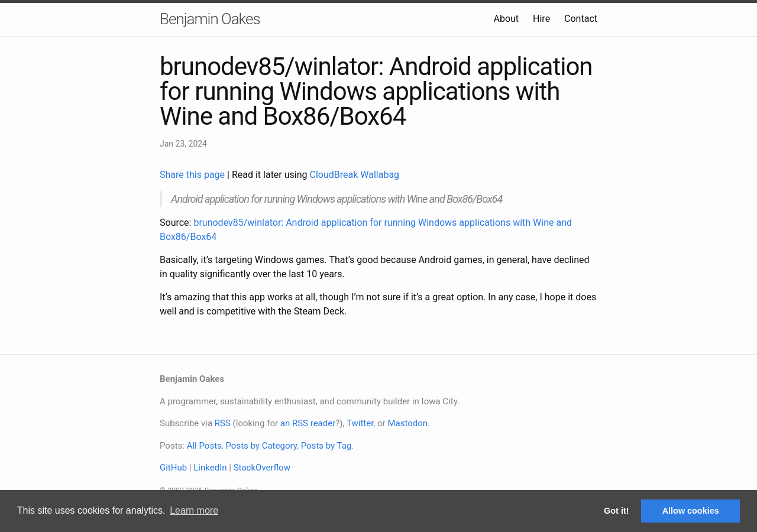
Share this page (193, 175)
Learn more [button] (194, 510)
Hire (541, 19)
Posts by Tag (326, 446)
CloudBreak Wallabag (355, 175)
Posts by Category (261, 446)
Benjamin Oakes (210, 19)
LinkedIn (210, 468)
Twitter (360, 423)
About (506, 19)
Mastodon (407, 423)
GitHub (173, 468)
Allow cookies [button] (691, 511)
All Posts (204, 446)
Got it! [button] (616, 511)
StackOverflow (262, 468)
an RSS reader (308, 423)
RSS (223, 423)
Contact (581, 19)
